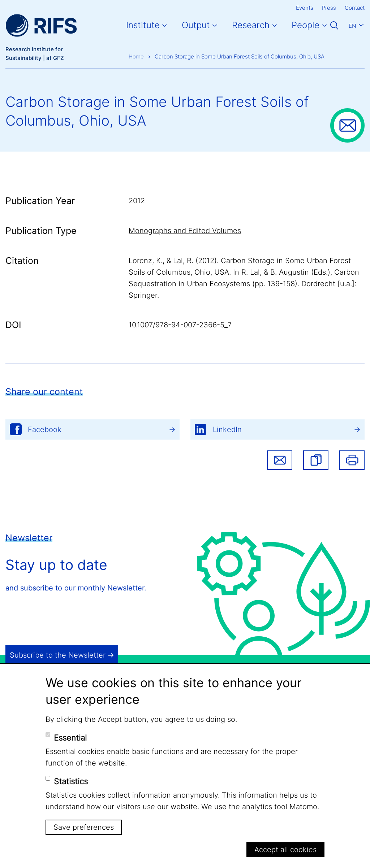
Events (305, 8)
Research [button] (251, 25)
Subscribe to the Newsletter (58, 655)
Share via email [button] (280, 460)
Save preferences (84, 827)
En (352, 26)
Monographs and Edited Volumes (185, 231)
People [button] (306, 25)
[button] (316, 460)
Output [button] (196, 25)
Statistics (71, 781)
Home (136, 56)
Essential (70, 738)
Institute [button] (143, 25)
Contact (355, 8)
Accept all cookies (285, 850)
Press (329, 8)
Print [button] (352, 460)
